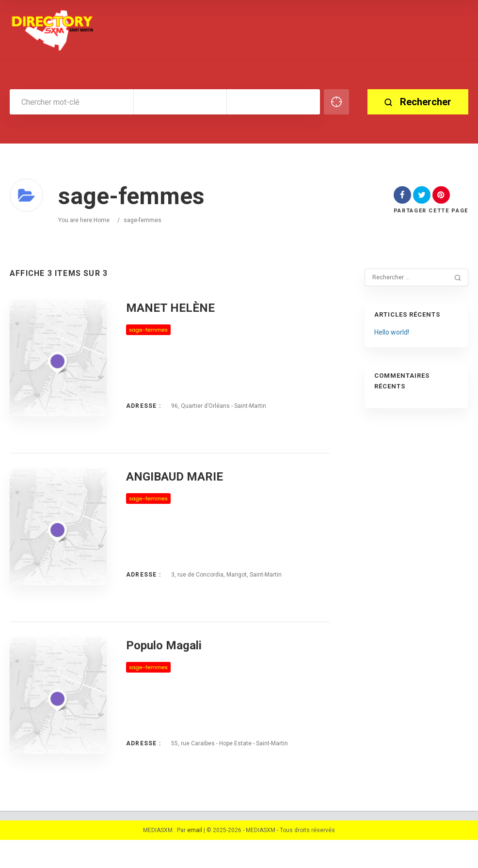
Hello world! (392, 332)
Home (102, 220)
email (195, 858)
